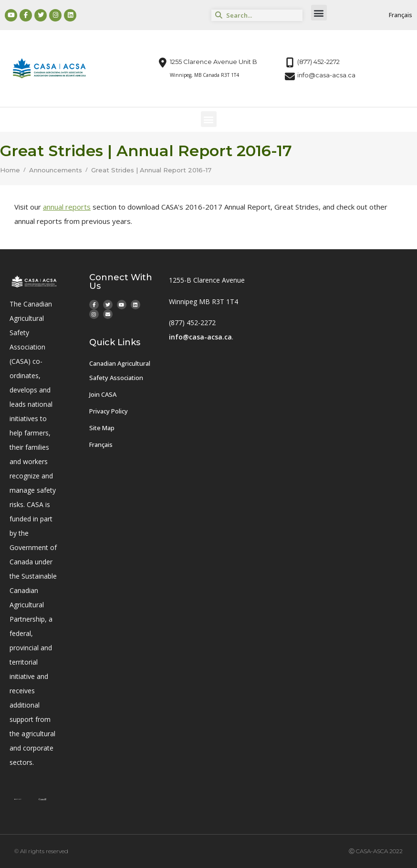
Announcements (56, 170)
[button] (319, 13)
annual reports (67, 207)
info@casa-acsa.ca (200, 337)
